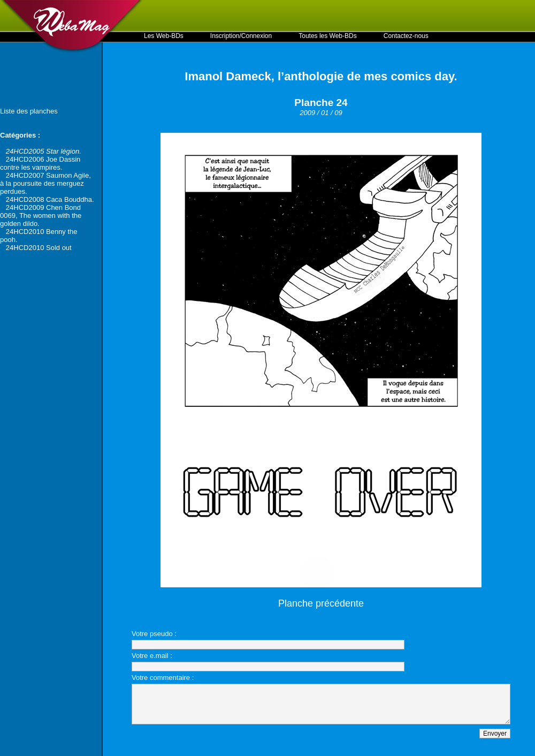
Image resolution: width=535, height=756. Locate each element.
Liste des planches (29, 111)
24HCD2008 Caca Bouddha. (50, 199)
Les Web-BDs (164, 36)
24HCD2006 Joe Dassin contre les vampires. (40, 163)
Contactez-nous (406, 36)
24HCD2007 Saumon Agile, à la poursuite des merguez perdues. (45, 183)
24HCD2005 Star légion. (44, 151)
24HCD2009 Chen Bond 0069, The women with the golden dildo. (41, 216)
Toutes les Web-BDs (328, 36)
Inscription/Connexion (241, 36)
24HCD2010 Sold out (39, 248)
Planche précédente (321, 603)
